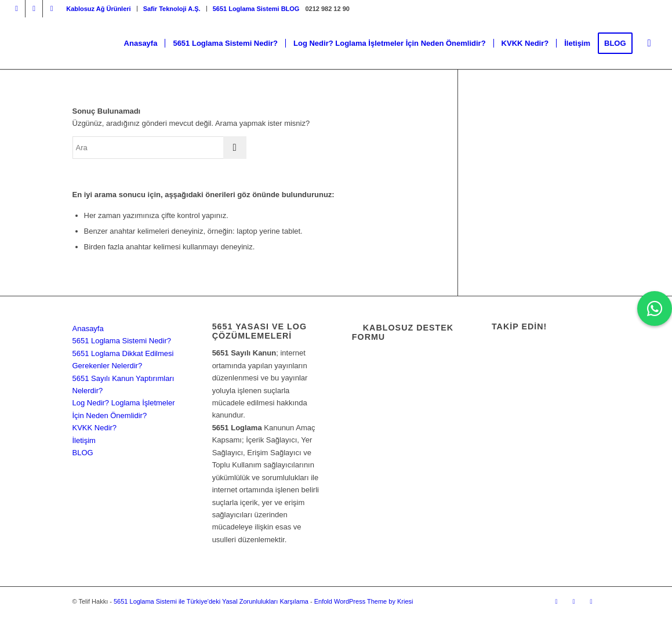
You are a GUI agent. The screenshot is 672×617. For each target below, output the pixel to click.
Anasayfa (88, 329)
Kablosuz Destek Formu (403, 332)
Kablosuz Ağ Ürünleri (98, 9)
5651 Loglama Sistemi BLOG (256, 9)
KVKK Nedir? (95, 428)
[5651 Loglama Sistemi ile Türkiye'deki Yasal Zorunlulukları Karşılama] (86, 43)
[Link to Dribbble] (52, 9)
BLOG (83, 453)
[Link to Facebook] (34, 9)
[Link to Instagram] (17, 9)
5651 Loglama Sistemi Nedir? (122, 341)
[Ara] (649, 43)
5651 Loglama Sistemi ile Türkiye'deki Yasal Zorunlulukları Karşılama (211, 601)
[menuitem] (99, 9)
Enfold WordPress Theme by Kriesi (364, 601)
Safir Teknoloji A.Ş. (172, 9)
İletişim (84, 440)
